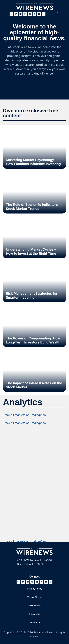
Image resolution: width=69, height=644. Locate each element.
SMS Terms (34, 606)
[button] (58, 14)
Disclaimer (35, 614)
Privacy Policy (35, 589)
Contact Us (35, 622)
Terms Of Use (35, 597)
